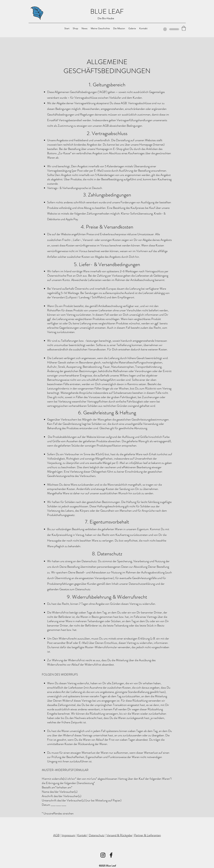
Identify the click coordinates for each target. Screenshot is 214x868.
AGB (56, 835)
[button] (184, 28)
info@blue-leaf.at (140, 463)
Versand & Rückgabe (119, 835)
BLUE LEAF (107, 11)
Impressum (68, 835)
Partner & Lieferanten (147, 835)
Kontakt (82, 835)
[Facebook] (111, 855)
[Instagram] (103, 855)
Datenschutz (97, 835)
